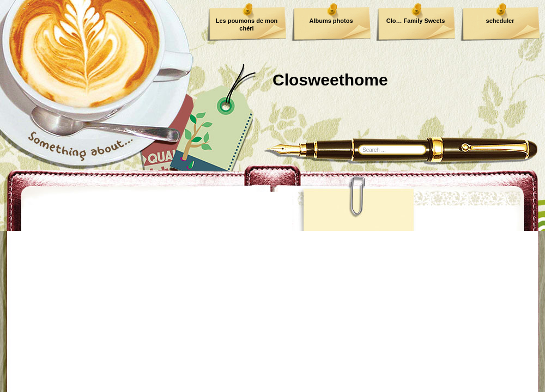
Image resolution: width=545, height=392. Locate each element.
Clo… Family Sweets (416, 21)
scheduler (500, 21)
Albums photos (331, 21)
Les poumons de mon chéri (247, 24)
